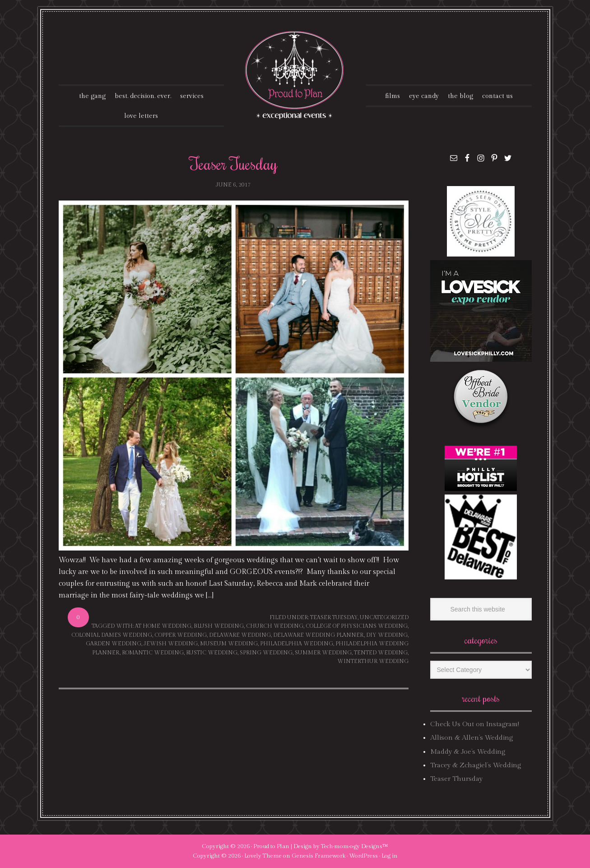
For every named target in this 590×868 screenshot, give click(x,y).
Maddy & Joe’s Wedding (468, 752)
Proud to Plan (271, 846)
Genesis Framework (318, 856)
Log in (390, 856)
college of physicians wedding (357, 626)
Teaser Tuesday (234, 163)
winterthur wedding (373, 661)
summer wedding (323, 653)
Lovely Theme (263, 856)
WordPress (363, 856)
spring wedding (266, 653)
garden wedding (114, 644)
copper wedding (181, 635)
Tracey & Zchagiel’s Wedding (476, 765)
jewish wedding (171, 644)
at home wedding (163, 626)
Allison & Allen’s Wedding (472, 738)
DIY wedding (387, 635)
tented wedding (381, 653)
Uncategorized (384, 617)
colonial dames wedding (112, 635)
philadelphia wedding (297, 644)
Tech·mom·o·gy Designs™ (355, 846)
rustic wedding (212, 653)
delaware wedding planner (318, 635)
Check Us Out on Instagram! (475, 724)
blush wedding (219, 626)
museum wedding (229, 644)
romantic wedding (153, 653)
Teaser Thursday (456, 779)
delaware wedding (240, 635)
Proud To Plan (295, 75)
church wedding (275, 626)
